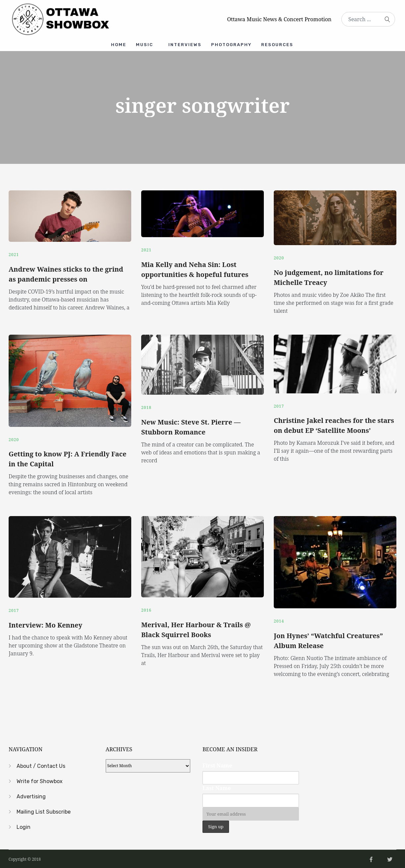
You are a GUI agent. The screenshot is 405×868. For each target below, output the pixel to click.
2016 (146, 609)
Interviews (185, 45)
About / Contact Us (41, 764)
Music (145, 45)
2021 (14, 254)
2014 (279, 620)
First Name (217, 764)
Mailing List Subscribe (44, 810)
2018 (146, 407)
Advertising (31, 795)
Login (24, 825)
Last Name (217, 787)
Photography (232, 45)
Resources (278, 45)
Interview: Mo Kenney (45, 624)
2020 (279, 258)
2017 (279, 405)
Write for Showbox (40, 780)
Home (118, 45)
